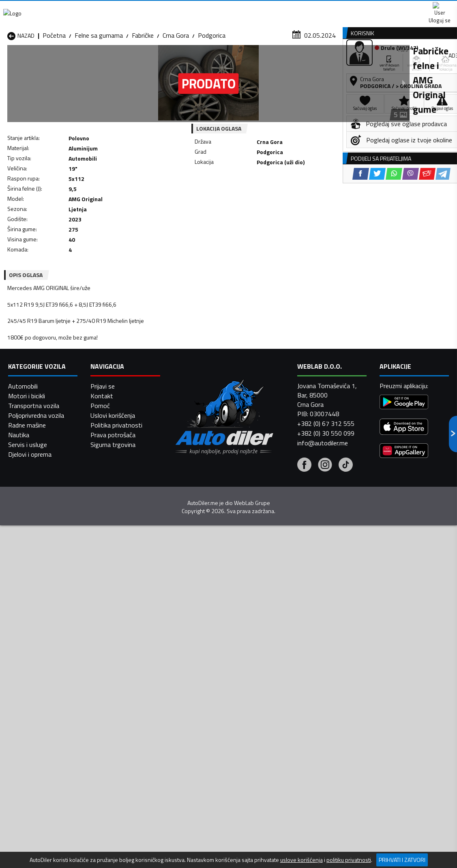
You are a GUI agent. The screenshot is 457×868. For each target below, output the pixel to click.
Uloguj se (400, 8)
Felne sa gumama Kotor (201, 704)
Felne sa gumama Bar (117, 665)
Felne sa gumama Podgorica (126, 724)
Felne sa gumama (99, 79)
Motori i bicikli (27, 833)
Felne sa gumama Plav (199, 714)
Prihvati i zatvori (402, 860)
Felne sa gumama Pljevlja (282, 714)
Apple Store (214, 8)
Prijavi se (103, 823)
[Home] (7, 62)
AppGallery (265, 8)
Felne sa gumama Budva (41, 685)
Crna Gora (176, 79)
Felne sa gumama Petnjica (123, 714)
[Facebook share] (214, 207)
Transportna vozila (34, 843)
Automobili (23, 823)
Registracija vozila (371, 62)
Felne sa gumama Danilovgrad (192, 680)
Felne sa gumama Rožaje (202, 724)
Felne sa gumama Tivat (280, 724)
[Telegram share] (297, 207)
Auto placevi (148, 62)
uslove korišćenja (301, 860)
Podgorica (212, 79)
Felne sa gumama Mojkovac (286, 704)
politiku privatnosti (349, 860)
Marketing (313, 8)
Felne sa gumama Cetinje (122, 685)
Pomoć (100, 843)
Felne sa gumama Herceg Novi (42, 699)
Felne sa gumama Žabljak (202, 733)
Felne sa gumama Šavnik (121, 733)
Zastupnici (198, 62)
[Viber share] (264, 207)
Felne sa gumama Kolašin (122, 704)
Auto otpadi (248, 62)
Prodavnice (95, 62)
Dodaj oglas (433, 62)
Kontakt (357, 8)
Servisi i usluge (304, 62)
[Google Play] (404, 840)
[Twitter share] (231, 207)
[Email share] (281, 207)
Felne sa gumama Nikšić (40, 714)
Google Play (160, 8)
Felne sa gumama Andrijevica (47, 665)
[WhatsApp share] (248, 207)
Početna (54, 79)
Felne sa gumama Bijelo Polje (288, 665)
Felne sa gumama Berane (202, 665)
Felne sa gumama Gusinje (283, 685)
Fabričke (143, 79)
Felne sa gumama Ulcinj (39, 733)
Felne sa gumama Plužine (42, 724)
